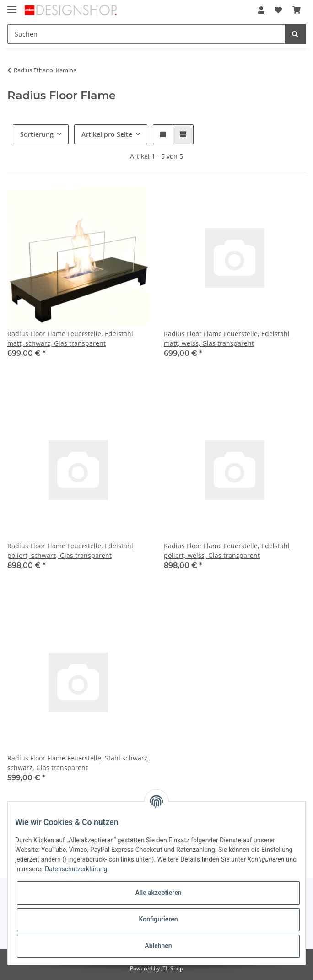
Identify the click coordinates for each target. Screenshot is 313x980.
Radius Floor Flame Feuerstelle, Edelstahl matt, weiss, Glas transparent (227, 338)
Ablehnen (158, 946)
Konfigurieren (158, 919)
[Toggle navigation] (12, 6)
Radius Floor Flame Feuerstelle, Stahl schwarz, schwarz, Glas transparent (78, 763)
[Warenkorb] (297, 10)
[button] (261, 10)
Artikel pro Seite (107, 134)
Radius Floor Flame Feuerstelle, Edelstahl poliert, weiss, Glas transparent (227, 551)
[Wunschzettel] (278, 10)
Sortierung (37, 134)
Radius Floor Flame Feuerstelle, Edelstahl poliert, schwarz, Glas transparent (70, 551)
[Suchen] (146, 34)
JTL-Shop (172, 968)
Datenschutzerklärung (76, 869)
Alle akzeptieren (158, 893)
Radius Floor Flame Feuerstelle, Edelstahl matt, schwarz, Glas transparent (70, 338)
